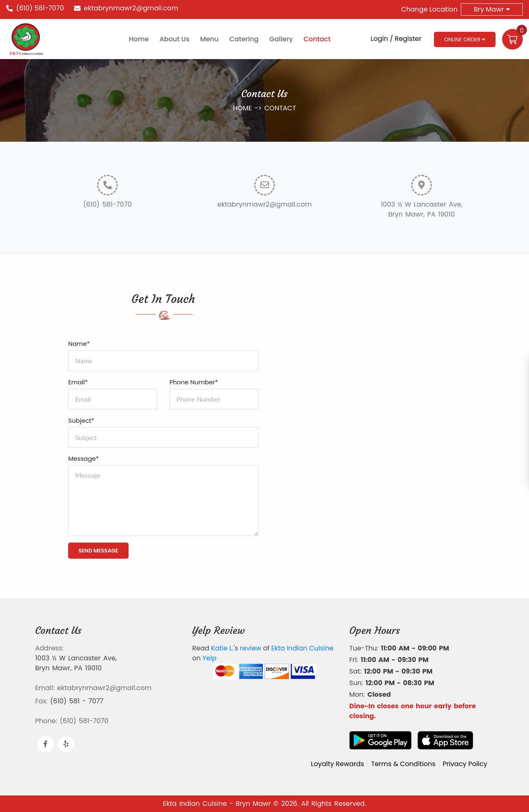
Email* (78, 382)
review (250, 648)
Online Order (465, 39)
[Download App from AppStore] (445, 740)
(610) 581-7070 (40, 8)
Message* (83, 458)
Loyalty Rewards (337, 764)
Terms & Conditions (403, 764)
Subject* (81, 420)
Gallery (281, 39)
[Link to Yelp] (66, 744)
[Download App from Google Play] (380, 740)
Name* (79, 344)
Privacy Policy (465, 764)
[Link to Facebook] (45, 744)
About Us (174, 39)
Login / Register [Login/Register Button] (396, 39)
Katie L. (223, 648)
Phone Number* (194, 382)
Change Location (429, 9)
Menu (209, 39)
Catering (244, 39)
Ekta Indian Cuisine (302, 648)
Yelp (210, 658)
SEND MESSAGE (98, 551)
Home (139, 39)
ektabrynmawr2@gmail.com (131, 8)
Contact (317, 39)
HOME (244, 108)
